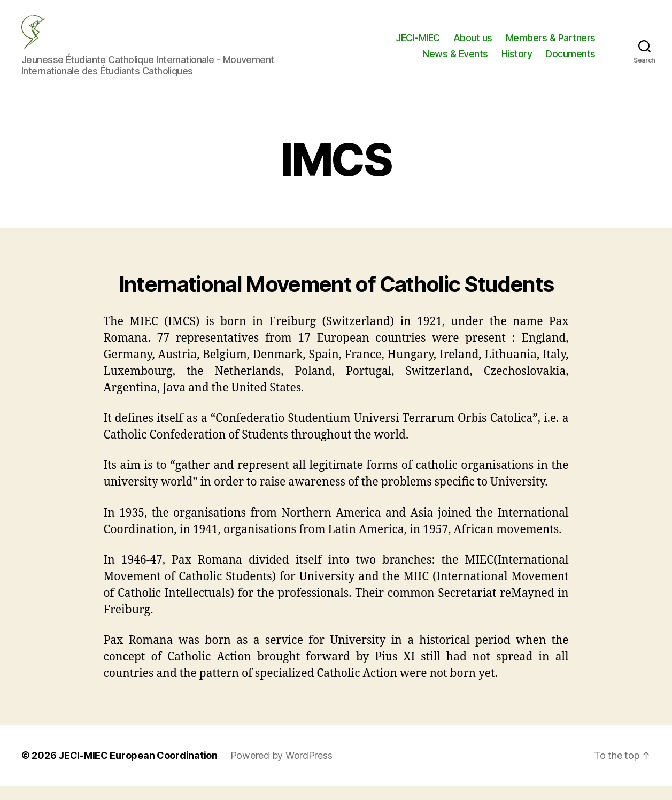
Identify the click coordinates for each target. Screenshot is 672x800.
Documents (570, 61)
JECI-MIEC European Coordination (138, 770)
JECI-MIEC (418, 45)
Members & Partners (551, 45)
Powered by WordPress (281, 770)
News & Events (455, 61)
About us (473, 45)
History (517, 61)
